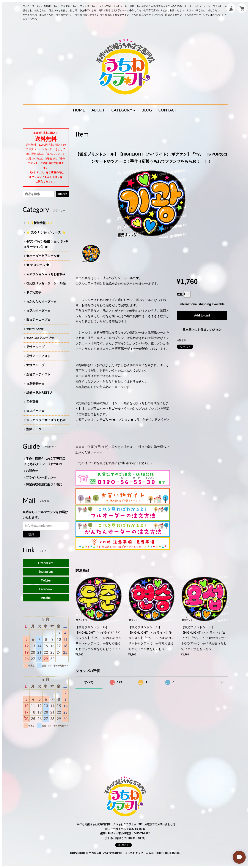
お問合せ (32, 471)
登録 (31, 534)
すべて (89, 682)
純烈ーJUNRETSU (39, 393)
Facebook (46, 589)
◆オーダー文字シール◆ (43, 256)
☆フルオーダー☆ (38, 310)
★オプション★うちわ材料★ (46, 274)
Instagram (46, 572)
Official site (46, 563)
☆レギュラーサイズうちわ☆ (46, 420)
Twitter (46, 580)
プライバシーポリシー (41, 477)
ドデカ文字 (34, 292)
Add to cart (202, 315)
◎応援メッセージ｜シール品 (46, 283)
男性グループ (35, 347)
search (62, 194)
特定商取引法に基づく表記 (44, 484)
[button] (123, 110)
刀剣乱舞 (32, 402)
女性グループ (35, 365)
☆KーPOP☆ (35, 329)
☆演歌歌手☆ (35, 383)
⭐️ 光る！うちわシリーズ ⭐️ (46, 232)
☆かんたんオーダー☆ (41, 301)
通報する (181, 340)
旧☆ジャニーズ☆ (38, 320)
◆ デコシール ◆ (38, 265)
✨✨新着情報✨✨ (40, 223)
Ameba (46, 598)
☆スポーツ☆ (35, 411)
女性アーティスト (38, 374)
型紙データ (34, 429)
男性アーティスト (38, 356)
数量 (180, 294)
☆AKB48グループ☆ (40, 338)
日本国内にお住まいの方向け (202, 330)
